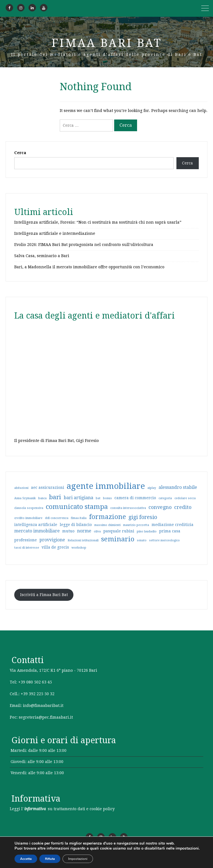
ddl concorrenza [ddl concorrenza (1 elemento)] (57, 518)
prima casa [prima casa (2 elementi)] (170, 531)
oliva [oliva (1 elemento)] (97, 531)
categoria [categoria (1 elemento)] (165, 498)
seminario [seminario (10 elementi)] (118, 539)
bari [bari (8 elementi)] (55, 497)
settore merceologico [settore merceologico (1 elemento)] (164, 540)
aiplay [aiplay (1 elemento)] (152, 488)
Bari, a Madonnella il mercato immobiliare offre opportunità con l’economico (89, 267)
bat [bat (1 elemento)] (98, 498)
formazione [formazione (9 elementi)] (107, 517)
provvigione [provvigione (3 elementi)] (52, 540)
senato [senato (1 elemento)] (142, 540)
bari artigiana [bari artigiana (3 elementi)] (78, 498)
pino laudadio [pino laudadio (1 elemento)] (147, 531)
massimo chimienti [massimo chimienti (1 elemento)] (107, 525)
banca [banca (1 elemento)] (42, 498)
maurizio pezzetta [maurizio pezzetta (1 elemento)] (136, 525)
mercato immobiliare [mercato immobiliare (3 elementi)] (37, 531)
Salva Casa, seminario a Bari (42, 256)
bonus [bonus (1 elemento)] (107, 498)
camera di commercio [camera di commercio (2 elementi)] (135, 498)
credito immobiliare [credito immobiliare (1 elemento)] (28, 518)
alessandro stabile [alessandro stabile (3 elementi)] (178, 487)
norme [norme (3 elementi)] (84, 531)
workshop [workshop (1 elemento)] (79, 548)
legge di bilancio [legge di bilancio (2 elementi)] (76, 525)
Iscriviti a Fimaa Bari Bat (44, 595)
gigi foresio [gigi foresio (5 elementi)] (143, 517)
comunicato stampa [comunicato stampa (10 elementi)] (77, 507)
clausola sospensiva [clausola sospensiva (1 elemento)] (29, 508)
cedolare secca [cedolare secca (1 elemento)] (185, 498)
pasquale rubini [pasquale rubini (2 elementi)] (119, 531)
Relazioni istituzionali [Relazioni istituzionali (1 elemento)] (83, 540)
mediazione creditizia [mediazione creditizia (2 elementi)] (173, 525)
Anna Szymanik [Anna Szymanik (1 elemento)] (25, 498)
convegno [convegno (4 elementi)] (160, 507)
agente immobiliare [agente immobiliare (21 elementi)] (106, 486)
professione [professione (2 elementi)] (26, 540)
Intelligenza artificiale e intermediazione (55, 233)
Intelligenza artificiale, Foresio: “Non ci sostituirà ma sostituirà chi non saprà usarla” (98, 222)
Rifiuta (50, 859)
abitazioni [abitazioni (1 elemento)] (21, 488)
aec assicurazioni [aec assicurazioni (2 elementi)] (48, 487)
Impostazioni (78, 859)
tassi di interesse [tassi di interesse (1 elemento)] (27, 548)
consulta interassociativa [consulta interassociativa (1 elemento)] (128, 508)
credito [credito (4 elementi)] (183, 507)
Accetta (26, 859)
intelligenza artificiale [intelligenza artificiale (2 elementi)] (36, 525)
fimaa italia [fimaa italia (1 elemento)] (79, 518)
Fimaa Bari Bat (107, 43)
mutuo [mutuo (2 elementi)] (68, 531)
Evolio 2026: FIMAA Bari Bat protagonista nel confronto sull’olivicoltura (84, 245)
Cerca (20, 153)
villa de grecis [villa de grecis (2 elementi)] (55, 547)
